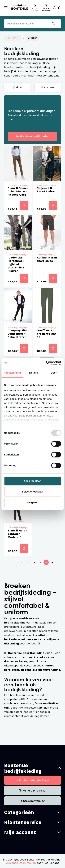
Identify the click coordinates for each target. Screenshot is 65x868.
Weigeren (32, 502)
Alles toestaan (33, 481)
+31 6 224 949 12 (34, 791)
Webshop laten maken (21, 863)
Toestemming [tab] (12, 373)
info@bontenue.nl (34, 801)
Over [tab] (54, 373)
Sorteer (49, 87)
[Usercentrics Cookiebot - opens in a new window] (46, 363)
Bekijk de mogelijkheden (33, 136)
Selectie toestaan (32, 492)
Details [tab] (33, 373)
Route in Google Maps (34, 780)
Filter (19, 87)
